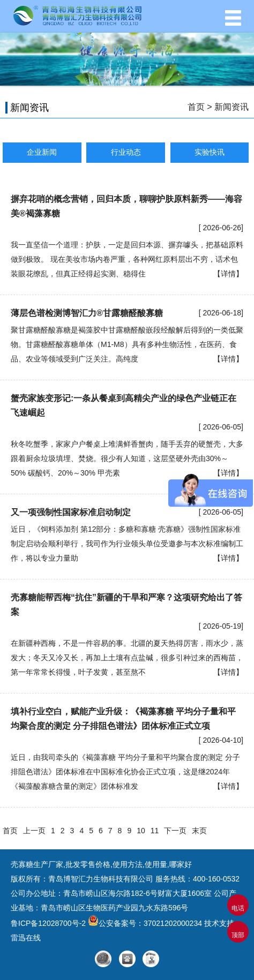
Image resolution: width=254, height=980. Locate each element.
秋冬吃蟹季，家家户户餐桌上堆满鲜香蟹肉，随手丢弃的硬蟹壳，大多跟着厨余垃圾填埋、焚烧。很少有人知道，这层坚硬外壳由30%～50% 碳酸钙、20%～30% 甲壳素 (127, 458)
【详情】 (228, 274)
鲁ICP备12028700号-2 (49, 923)
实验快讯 (210, 152)
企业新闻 (42, 152)
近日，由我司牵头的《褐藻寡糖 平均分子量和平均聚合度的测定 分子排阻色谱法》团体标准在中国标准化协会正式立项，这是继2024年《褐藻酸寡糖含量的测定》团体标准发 (125, 772)
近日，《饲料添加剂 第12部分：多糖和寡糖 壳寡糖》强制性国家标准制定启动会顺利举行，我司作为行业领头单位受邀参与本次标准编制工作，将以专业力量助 (127, 544)
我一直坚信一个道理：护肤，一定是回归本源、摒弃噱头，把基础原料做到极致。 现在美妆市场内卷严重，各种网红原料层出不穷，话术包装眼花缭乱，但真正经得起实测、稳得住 (127, 259)
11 (155, 831)
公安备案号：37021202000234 (145, 923)
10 (141, 831)
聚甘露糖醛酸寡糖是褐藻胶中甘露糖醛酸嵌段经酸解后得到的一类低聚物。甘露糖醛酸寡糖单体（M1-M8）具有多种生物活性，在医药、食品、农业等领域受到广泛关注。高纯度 (127, 344)
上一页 (34, 831)
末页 (199, 831)
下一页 (175, 831)
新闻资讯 (231, 107)
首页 (196, 107)
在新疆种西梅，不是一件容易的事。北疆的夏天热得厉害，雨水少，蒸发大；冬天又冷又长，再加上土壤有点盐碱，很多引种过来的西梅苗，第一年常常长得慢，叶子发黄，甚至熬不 (127, 658)
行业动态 (126, 152)
